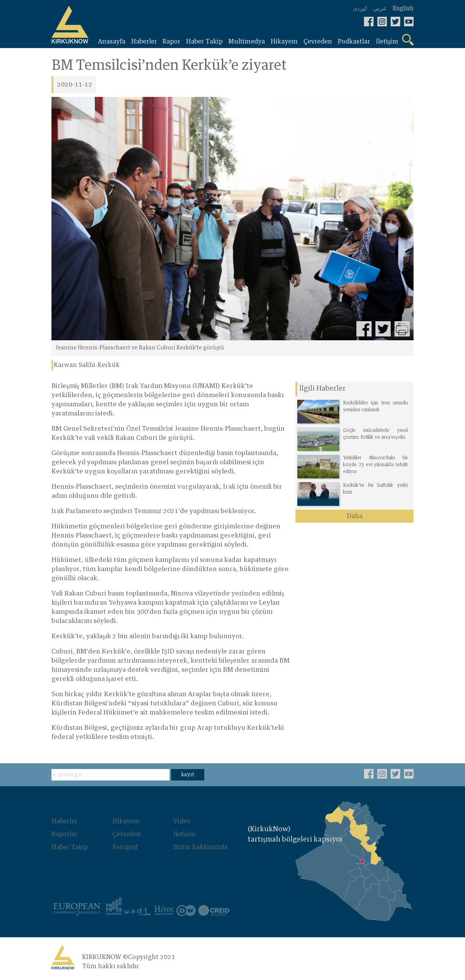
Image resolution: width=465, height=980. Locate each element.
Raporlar (64, 834)
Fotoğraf (125, 847)
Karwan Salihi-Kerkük (87, 365)
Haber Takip (70, 847)
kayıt (188, 775)
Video (182, 821)
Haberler (64, 821)
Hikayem (126, 821)
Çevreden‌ (127, 834)
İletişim (185, 834)
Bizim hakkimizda (200, 847)
